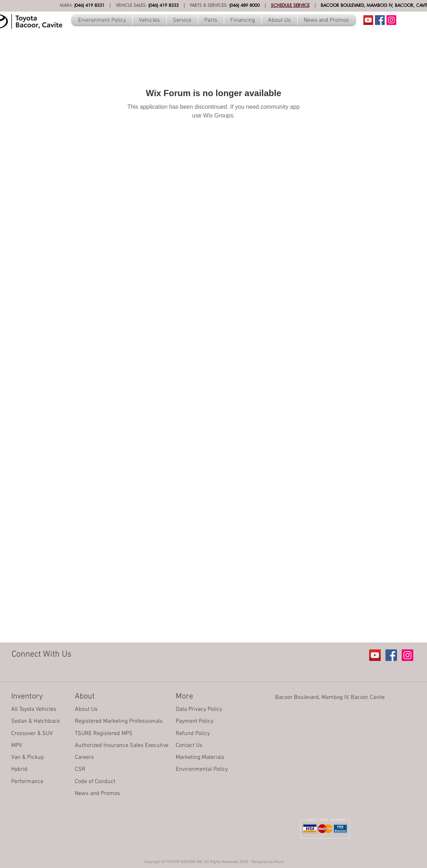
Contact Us (189, 745)
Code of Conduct (95, 782)
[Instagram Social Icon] (391, 20)
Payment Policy (195, 721)
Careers (84, 757)
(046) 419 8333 (163, 5)
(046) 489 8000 (244, 5)
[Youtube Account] (368, 20)
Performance (27, 782)
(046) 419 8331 (89, 5)
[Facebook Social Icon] (380, 20)
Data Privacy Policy (199, 709)
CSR (80, 769)
